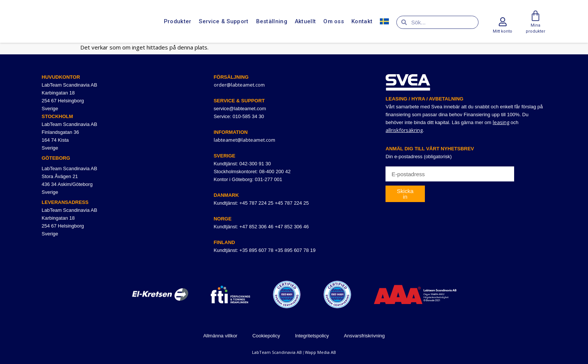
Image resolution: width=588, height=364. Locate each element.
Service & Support (223, 22)
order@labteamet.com (239, 85)
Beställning (272, 22)
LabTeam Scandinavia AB (277, 352)
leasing (501, 122)
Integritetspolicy (312, 336)
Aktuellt (305, 22)
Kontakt (362, 22)
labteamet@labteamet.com (244, 140)
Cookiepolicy (266, 336)
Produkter (178, 22)
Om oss (334, 22)
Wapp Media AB (320, 352)
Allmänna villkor (220, 336)
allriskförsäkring (404, 130)
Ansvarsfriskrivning (364, 336)
